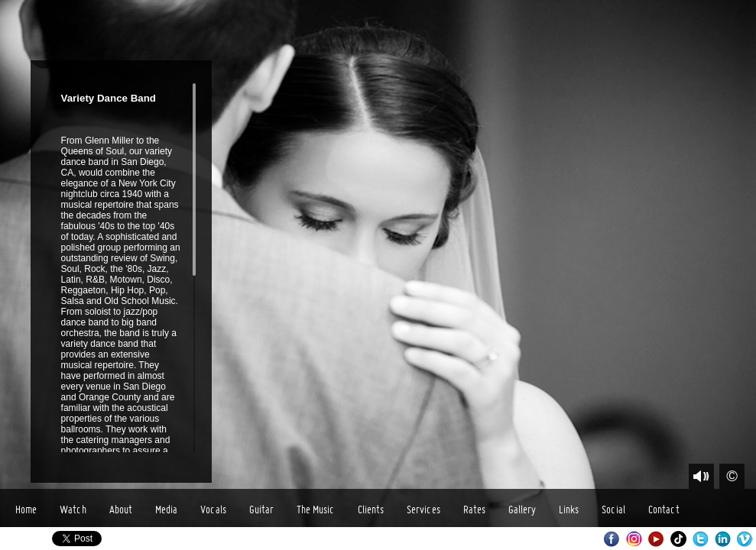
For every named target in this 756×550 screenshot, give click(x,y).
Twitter (701, 539)
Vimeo (745, 539)
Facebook (612, 539)
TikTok (678, 539)
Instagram (634, 539)
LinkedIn (723, 539)
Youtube (656, 539)
